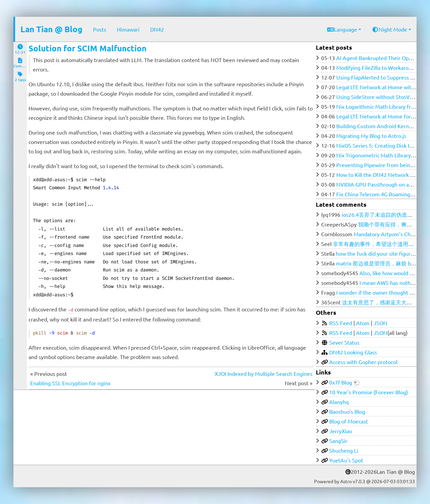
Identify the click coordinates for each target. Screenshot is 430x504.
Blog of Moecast (349, 421)
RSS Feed (341, 323)
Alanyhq (339, 402)
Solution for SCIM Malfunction (88, 48)
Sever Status (344, 342)
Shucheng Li (344, 450)
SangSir (338, 441)
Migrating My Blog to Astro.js (371, 136)
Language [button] (342, 29)
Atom (363, 323)
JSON (380, 323)
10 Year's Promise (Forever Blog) (369, 392)
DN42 (157, 29)
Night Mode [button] (390, 29)
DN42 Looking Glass (353, 352)
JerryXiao (341, 431)
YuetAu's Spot (346, 460)
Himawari (128, 29)
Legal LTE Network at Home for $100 (380, 116)
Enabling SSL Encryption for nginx (70, 383)
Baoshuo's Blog (347, 411)
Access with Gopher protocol (363, 362)
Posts (100, 29)
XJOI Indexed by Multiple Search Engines (264, 373)
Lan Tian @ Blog (51, 29)
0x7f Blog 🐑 (345, 382)
